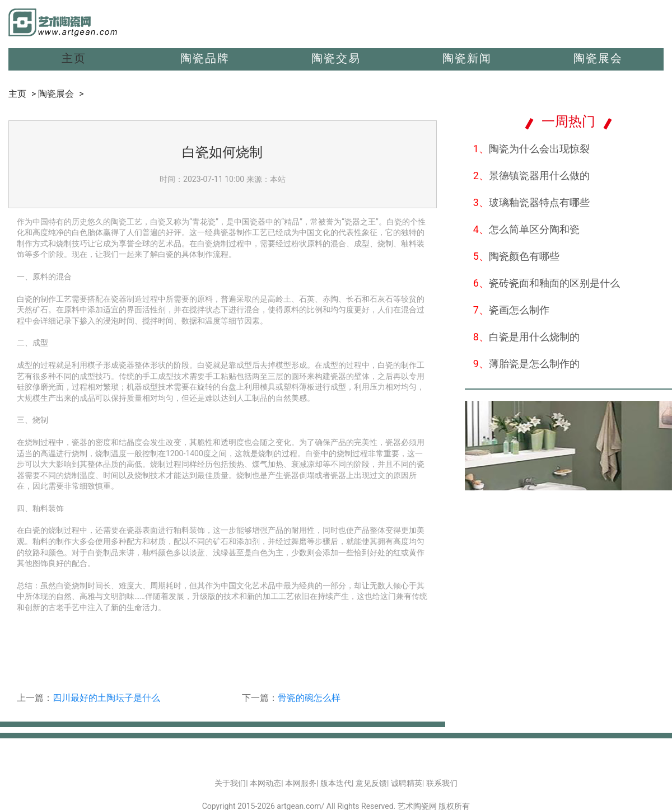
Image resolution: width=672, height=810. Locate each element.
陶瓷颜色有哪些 (516, 256)
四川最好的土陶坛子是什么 (106, 698)
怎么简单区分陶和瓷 (526, 229)
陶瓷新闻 (467, 58)
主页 (74, 58)
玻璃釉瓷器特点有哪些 (531, 202)
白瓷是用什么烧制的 (526, 337)
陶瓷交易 (336, 58)
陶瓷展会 (598, 58)
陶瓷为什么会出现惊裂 (531, 149)
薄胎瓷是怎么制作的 (526, 364)
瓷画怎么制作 (511, 310)
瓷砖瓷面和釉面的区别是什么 (547, 283)
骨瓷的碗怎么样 (309, 698)
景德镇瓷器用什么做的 (531, 175)
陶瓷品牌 (205, 58)
